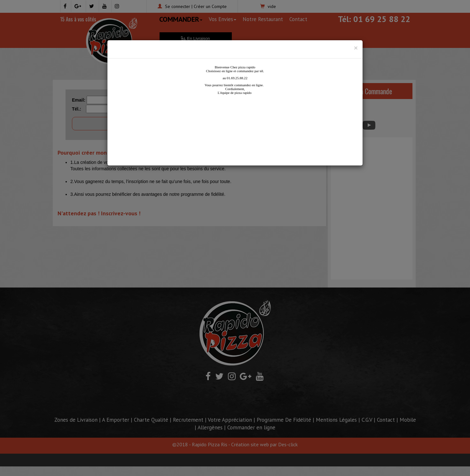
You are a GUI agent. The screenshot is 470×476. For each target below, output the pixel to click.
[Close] (356, 48)
